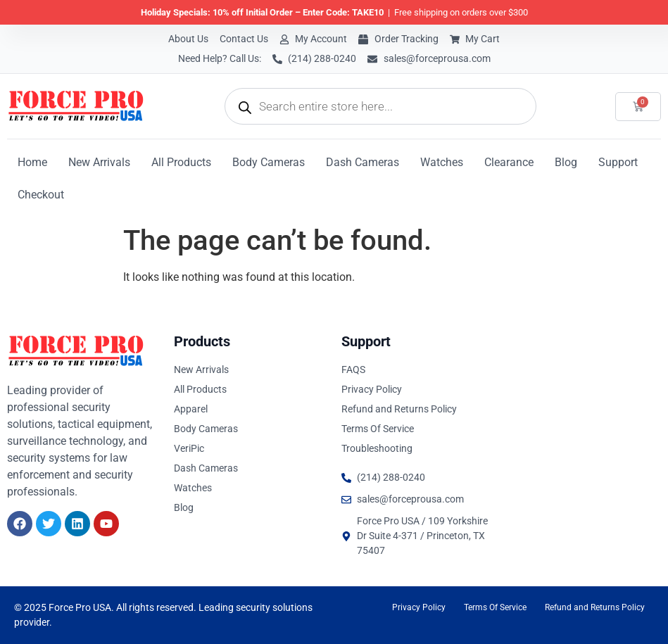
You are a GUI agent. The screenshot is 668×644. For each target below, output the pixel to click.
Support (618, 162)
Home (32, 162)
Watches (442, 162)
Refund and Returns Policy (595, 607)
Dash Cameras (363, 162)
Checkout (41, 195)
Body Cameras (269, 162)
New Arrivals (99, 162)
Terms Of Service (495, 607)
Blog (566, 162)
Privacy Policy (419, 607)
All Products (181, 162)
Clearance (509, 162)
